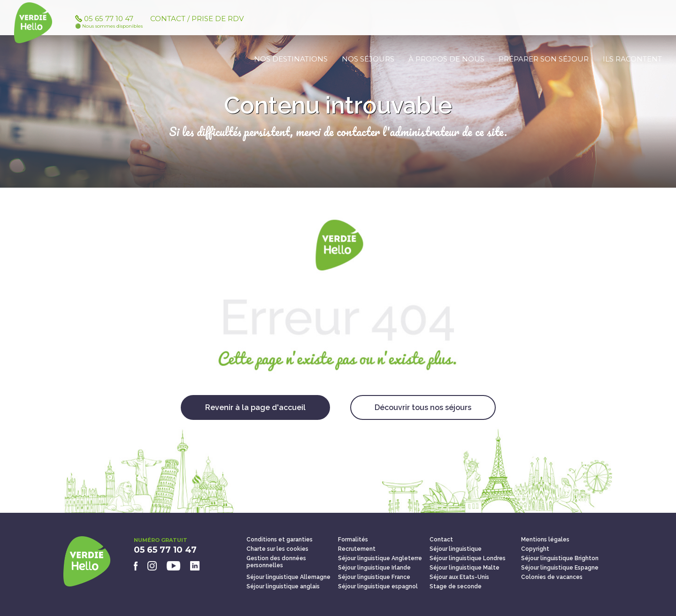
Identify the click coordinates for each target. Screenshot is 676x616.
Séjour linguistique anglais (283, 586)
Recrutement (357, 549)
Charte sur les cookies (277, 549)
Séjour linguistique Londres (468, 558)
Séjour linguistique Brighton (560, 558)
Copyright (535, 549)
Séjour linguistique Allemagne (288, 577)
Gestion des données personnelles (276, 562)
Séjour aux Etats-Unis (459, 577)
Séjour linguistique (456, 549)
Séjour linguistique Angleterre (380, 558)
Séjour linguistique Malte (465, 568)
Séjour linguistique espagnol (378, 586)
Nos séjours (368, 59)
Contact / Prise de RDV (197, 24)
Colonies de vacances (552, 577)
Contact (441, 540)
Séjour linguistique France (374, 577)
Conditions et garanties (280, 540)
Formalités (353, 540)
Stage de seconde (456, 586)
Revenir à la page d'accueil (255, 407)
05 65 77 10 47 (113, 27)
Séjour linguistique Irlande (374, 568)
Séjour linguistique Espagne (560, 568)
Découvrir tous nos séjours (423, 407)
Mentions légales (545, 540)
